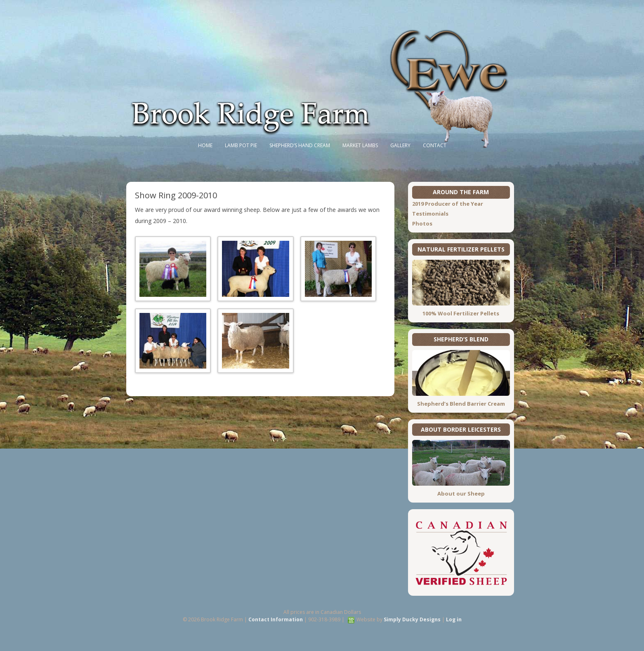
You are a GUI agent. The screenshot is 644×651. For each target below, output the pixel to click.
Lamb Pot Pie (241, 145)
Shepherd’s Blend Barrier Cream (461, 404)
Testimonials (430, 214)
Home (205, 145)
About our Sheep (461, 494)
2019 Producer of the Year (448, 204)
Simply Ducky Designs (412, 619)
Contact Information (276, 619)
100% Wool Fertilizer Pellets (461, 313)
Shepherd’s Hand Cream (300, 145)
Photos (422, 223)
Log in (454, 619)
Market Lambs (360, 145)
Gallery (400, 145)
